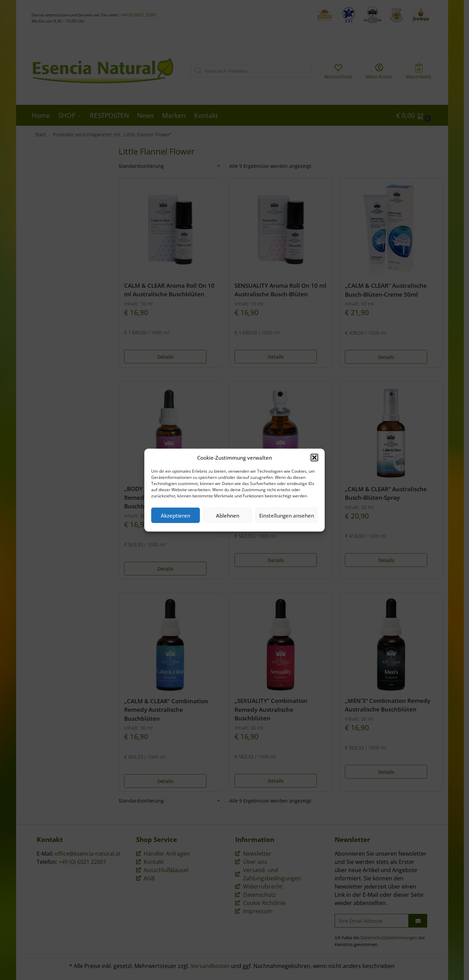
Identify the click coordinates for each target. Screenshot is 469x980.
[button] (314, 458)
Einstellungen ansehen (287, 515)
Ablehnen (228, 515)
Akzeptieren (176, 515)
